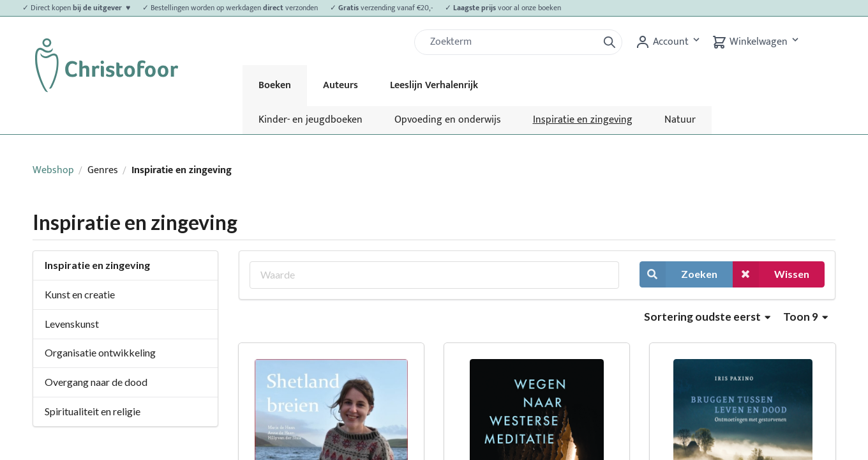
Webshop (53, 170)
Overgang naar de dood (96, 382)
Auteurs (340, 85)
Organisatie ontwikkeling (100, 352)
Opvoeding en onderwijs (448, 120)
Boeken (275, 85)
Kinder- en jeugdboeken (311, 120)
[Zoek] (511, 42)
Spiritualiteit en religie (93, 411)
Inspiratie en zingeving (583, 120)
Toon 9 (805, 317)
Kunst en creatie (80, 294)
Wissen (771, 274)
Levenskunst (72, 324)
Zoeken (678, 274)
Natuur (680, 120)
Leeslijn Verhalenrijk (434, 85)
